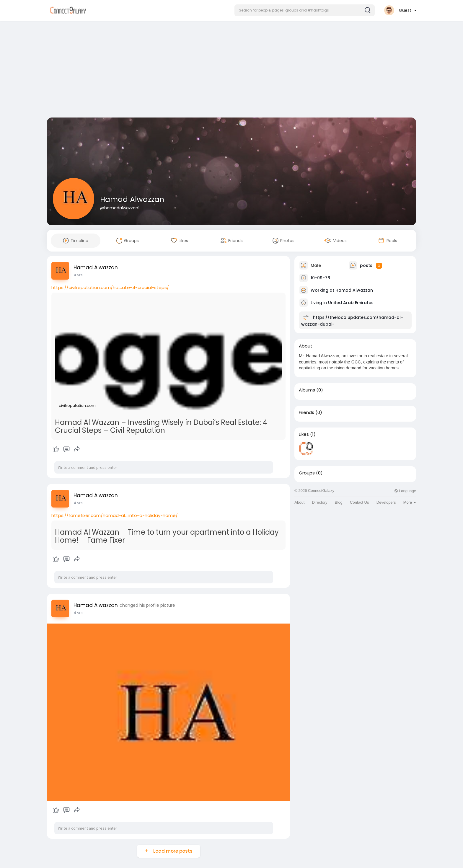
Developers (386, 502)
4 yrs (78, 275)
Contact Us (359, 502)
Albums (307, 390)
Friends (307, 412)
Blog (339, 502)
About (299, 502)
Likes (304, 434)
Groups (307, 473)
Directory (320, 502)
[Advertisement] (231, 70)
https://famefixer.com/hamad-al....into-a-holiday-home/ (115, 515)
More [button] (410, 502)
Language (405, 491)
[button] (305, 10)
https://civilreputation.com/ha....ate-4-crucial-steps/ (110, 287)
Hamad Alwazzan (132, 199)
